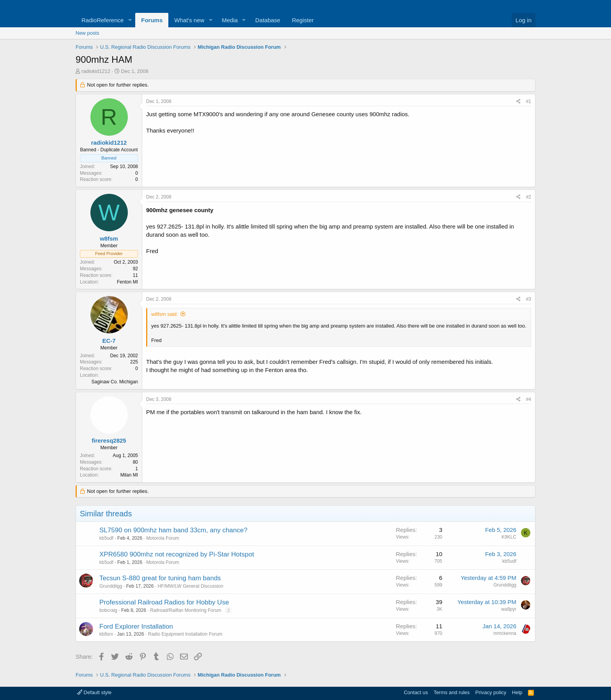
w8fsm (109, 238)
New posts (87, 33)
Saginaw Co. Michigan (115, 382)
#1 (529, 101)
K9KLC (509, 537)
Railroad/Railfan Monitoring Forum (186, 610)
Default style (94, 692)
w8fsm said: (165, 314)
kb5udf (106, 538)
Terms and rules (452, 692)
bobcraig (108, 610)
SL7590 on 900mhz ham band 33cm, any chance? (173, 530)
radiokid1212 (96, 71)
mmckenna (505, 633)
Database (268, 20)
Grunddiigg (111, 586)
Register (303, 20)
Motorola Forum (163, 538)
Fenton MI (127, 282)
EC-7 (109, 341)
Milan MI (129, 475)
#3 (529, 299)
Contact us (416, 692)
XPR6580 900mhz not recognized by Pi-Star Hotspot (177, 554)
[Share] (518, 102)
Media (230, 20)
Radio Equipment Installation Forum (185, 634)
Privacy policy (491, 692)
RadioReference (102, 20)
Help (517, 692)
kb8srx (106, 634)
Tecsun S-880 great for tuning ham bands (160, 578)
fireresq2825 (109, 440)
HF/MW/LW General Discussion (190, 586)
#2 (529, 197)
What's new (189, 20)
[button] (130, 20)
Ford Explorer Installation (136, 626)
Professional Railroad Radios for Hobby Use (164, 602)
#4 (529, 399)
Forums (152, 20)
